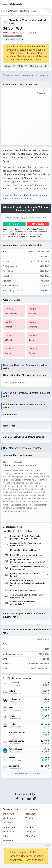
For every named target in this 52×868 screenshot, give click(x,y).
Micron (12, 758)
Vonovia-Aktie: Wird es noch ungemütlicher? (23, 603)
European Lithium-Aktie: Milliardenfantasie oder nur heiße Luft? (28, 561)
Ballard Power (15, 749)
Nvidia (12, 724)
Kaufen (15, 224)
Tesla (11, 708)
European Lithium (17, 733)
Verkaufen (39, 224)
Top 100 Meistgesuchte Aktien (27, 774)
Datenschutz (9, 827)
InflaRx (12, 691)
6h (5, 531)
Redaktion (30, 814)
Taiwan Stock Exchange (12, 36)
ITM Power (14, 683)
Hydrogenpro (15, 699)
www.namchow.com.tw (25, 465)
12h (9, 531)
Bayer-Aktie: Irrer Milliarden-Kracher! (27, 555)
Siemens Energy (16, 741)
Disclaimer (8, 823)
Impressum (8, 814)
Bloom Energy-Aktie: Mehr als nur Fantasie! (25, 575)
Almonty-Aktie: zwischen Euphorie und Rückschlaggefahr (27, 568)
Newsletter (8, 841)
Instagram (30, 832)
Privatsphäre (9, 832)
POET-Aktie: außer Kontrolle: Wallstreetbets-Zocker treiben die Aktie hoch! (28, 583)
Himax (12, 716)
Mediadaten (9, 818)
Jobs (5, 836)
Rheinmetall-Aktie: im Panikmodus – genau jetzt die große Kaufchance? (26, 537)
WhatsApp (30, 836)
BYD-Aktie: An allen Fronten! (23, 590)
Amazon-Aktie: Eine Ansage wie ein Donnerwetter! (26, 544)
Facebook (30, 827)
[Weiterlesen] (48, 537)
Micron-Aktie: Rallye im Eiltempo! (25, 550)
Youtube (29, 818)
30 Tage (29, 531)
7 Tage (21, 531)
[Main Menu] (49, 4)
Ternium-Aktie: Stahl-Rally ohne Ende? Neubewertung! (27, 596)
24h (14, 531)
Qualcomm (14, 766)
